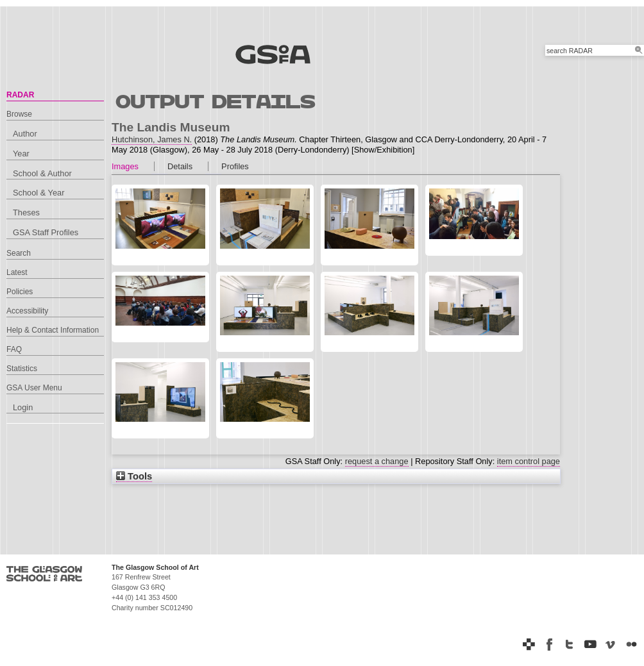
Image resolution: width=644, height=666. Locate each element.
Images (125, 166)
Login (23, 407)
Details (180, 166)
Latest (17, 272)
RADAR (20, 95)
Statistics (22, 369)
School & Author (42, 173)
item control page (529, 461)
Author (25, 134)
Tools (134, 476)
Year (21, 154)
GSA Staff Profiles (46, 232)
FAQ (14, 349)
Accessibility (27, 311)
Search (19, 253)
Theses (26, 212)
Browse (19, 114)
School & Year (38, 193)
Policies (20, 292)
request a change (377, 461)
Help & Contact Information (53, 330)
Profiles (235, 166)
